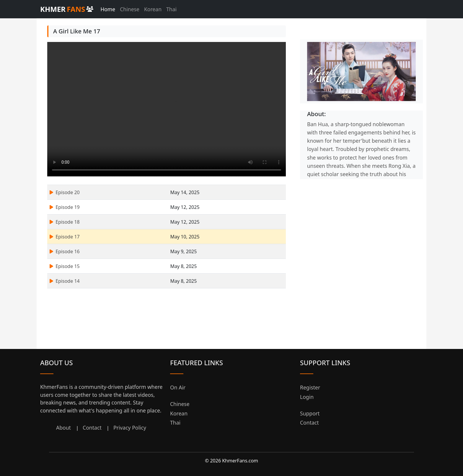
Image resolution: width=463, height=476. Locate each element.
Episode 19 (65, 207)
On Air (178, 387)
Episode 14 (65, 281)
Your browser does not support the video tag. (167, 109)
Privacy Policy (130, 428)
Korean (153, 9)
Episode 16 (65, 251)
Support (310, 413)
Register (310, 387)
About (63, 428)
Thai (171, 9)
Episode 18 (65, 222)
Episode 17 (65, 237)
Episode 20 (65, 192)
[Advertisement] (361, 220)
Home (108, 9)
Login (307, 397)
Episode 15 (65, 266)
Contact (92, 428)
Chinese (130, 9)
